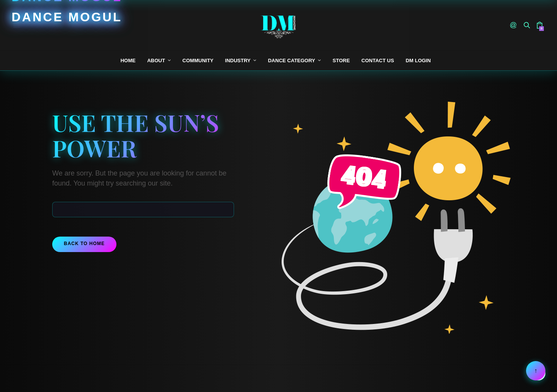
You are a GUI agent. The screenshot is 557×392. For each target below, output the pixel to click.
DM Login (418, 61)
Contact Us (378, 61)
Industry (238, 61)
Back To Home (84, 244)
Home (128, 61)
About (156, 61)
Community (198, 61)
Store (341, 61)
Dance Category (292, 61)
